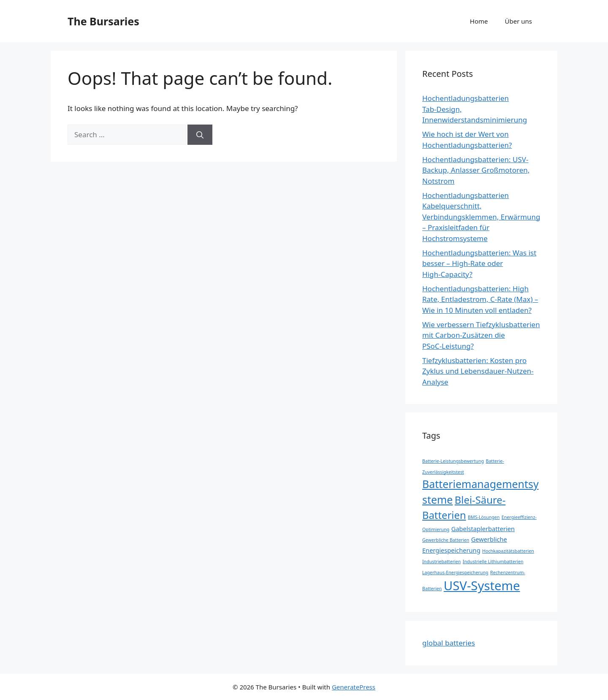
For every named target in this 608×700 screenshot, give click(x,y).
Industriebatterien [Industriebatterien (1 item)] (441, 562)
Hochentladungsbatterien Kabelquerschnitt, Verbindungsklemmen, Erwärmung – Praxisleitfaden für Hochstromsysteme (481, 217)
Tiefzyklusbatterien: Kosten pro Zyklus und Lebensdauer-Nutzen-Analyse (478, 371)
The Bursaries (103, 21)
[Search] (200, 135)
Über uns (518, 21)
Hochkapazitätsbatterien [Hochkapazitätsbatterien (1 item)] (508, 551)
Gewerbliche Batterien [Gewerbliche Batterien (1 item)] (446, 540)
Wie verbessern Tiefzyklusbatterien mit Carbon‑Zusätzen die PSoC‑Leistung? (481, 335)
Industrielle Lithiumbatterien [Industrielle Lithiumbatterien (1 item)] (493, 562)
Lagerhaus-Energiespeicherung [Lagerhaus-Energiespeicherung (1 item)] (455, 572)
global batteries (449, 643)
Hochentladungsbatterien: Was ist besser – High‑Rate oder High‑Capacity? (479, 263)
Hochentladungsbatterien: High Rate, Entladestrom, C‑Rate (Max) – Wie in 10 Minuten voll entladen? (480, 299)
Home (479, 21)
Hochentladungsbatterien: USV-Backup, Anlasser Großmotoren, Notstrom (476, 170)
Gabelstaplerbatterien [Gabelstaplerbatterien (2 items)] (483, 529)
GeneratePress (354, 687)
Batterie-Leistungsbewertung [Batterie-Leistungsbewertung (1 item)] (453, 461)
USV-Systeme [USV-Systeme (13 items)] (482, 586)
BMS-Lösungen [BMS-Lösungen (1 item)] (484, 517)
